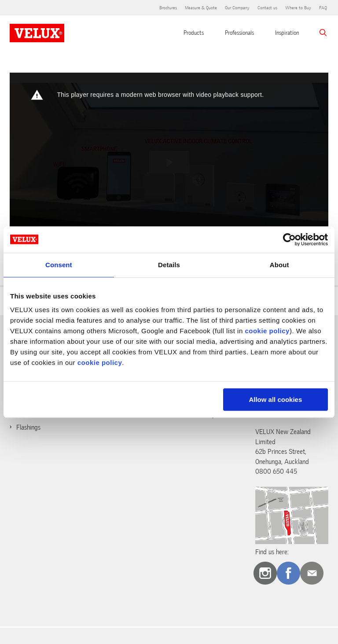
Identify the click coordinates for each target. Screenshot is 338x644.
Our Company (237, 8)
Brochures (168, 8)
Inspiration (287, 33)
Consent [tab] (59, 265)
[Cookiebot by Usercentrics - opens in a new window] (289, 239)
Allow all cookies (275, 399)
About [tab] (279, 265)
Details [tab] (169, 265)
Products (194, 33)
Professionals (239, 33)
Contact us (267, 8)
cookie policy (267, 331)
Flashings (28, 427)
